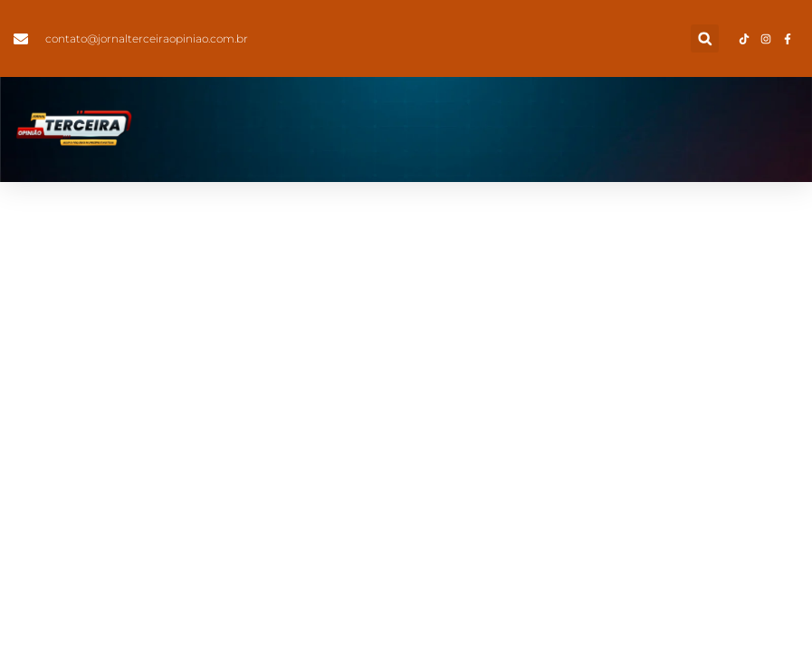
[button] (705, 38)
